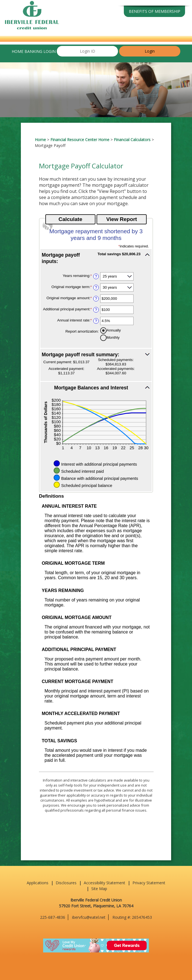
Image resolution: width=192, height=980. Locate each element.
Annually (114, 330)
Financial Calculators (132, 140)
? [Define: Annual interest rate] (96, 321)
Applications (38, 883)
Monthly (113, 337)
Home (40, 140)
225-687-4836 (53, 917)
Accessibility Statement (104, 883)
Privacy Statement (149, 883)
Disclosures (66, 883)
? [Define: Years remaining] (96, 276)
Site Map (99, 889)
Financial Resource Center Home (80, 140)
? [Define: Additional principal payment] (96, 310)
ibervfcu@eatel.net (89, 917)
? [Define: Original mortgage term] (96, 288)
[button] (96, 258)
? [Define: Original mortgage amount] (96, 299)
